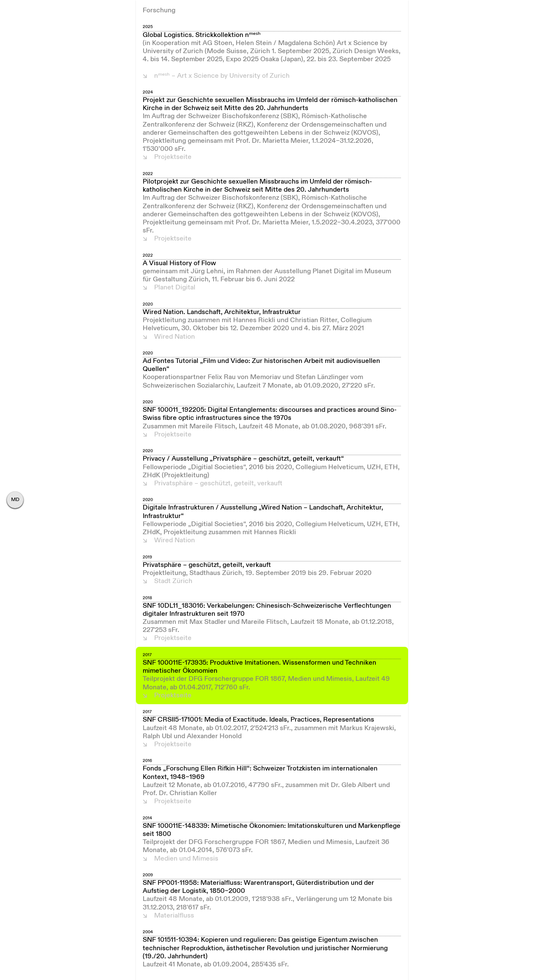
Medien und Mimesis (186, 859)
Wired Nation (175, 337)
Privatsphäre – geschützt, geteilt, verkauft (218, 484)
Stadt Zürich (173, 581)
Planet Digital (175, 288)
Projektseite (173, 157)
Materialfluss (174, 916)
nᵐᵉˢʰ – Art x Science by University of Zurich (222, 76)
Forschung (159, 11)
